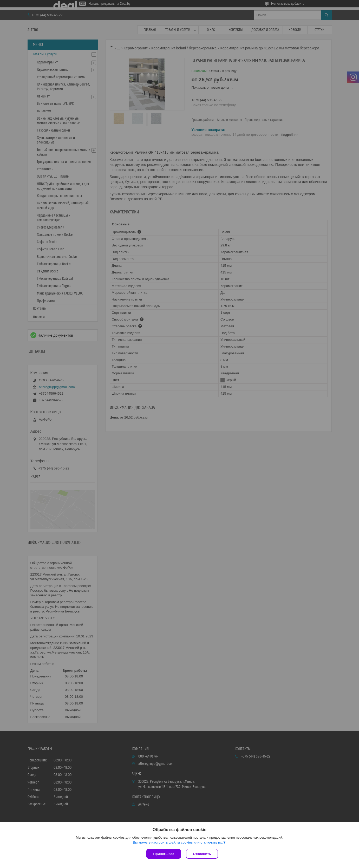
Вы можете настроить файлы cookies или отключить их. (178, 842)
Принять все (164, 854)
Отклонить (202, 854)
